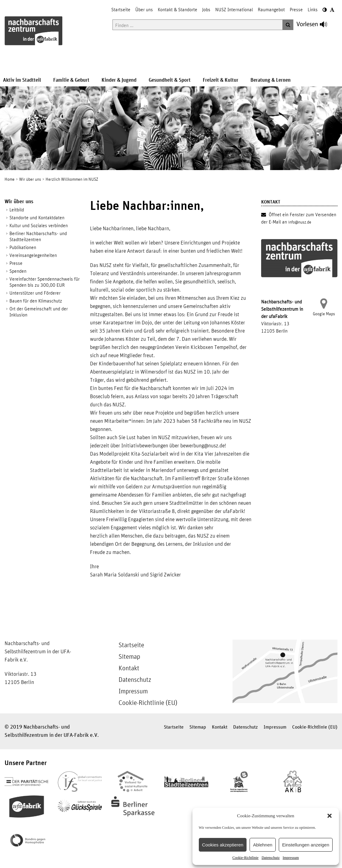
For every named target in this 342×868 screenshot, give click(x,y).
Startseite (131, 645)
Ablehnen (263, 845)
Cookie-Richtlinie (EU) (148, 703)
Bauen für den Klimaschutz (36, 301)
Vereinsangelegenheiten (33, 255)
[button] (330, 816)
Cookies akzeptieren (223, 845)
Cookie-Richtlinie (245, 858)
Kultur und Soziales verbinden (39, 226)
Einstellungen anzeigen (306, 845)
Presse (16, 263)
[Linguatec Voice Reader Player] (315, 26)
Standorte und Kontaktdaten (37, 218)
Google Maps (324, 314)
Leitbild (17, 210)
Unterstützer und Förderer (35, 293)
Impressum (291, 858)
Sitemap (129, 657)
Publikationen (23, 248)
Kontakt (129, 668)
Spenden (18, 271)
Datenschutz (270, 858)
